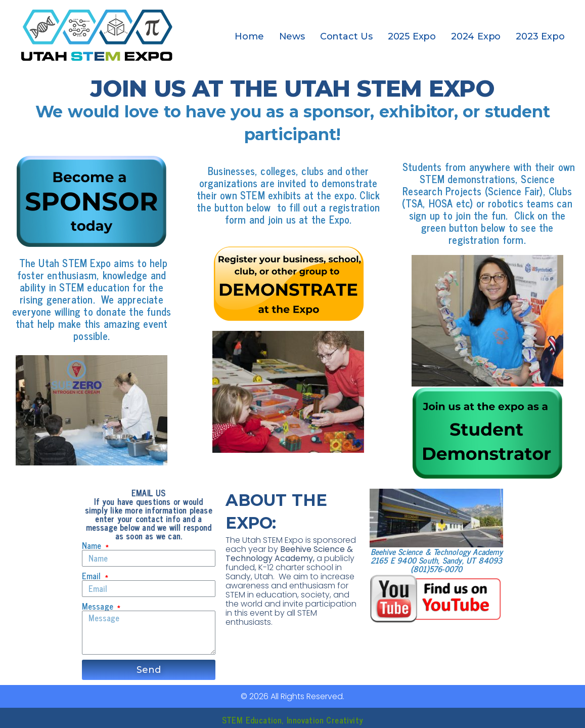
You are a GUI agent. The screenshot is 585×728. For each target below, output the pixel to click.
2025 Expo (412, 36)
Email (93, 576)
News (292, 36)
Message (99, 606)
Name (93, 546)
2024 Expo (476, 36)
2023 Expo (540, 36)
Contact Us (346, 36)
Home (249, 36)
